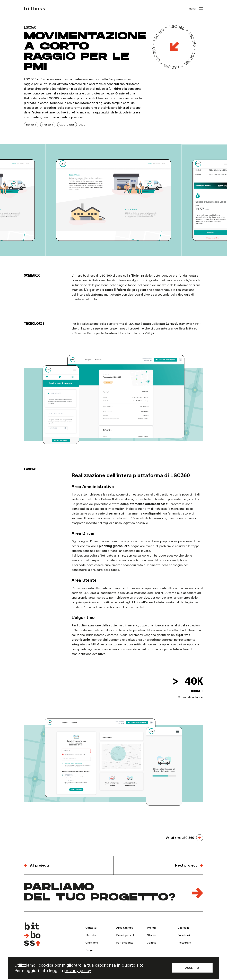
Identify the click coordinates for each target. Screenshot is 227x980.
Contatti (91, 928)
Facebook (184, 935)
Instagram (184, 943)
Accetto (192, 968)
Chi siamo (92, 943)
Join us (152, 943)
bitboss (35, 8)
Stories (152, 935)
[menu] (196, 8)
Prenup (152, 928)
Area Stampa (125, 928)
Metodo (91, 935)
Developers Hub (127, 935)
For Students (125, 943)
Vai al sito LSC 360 (180, 838)
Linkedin (183, 928)
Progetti (91, 950)
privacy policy (78, 971)
